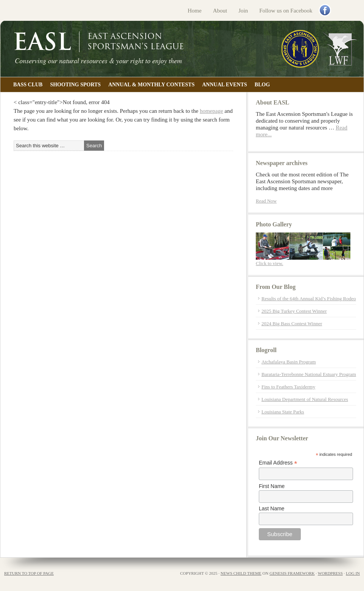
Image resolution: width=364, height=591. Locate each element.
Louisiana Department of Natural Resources (305, 399)
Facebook (325, 11)
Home (195, 11)
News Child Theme (241, 573)
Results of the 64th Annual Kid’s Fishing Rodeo (309, 299)
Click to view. (269, 263)
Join (243, 11)
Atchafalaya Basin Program (289, 362)
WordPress (330, 573)
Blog (262, 85)
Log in (353, 573)
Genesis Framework (292, 573)
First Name (272, 486)
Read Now (266, 201)
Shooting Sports (75, 85)
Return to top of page (29, 573)
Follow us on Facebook (286, 11)
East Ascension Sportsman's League (182, 49)
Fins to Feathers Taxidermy (288, 387)
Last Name (272, 508)
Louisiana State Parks (283, 412)
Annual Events (225, 85)
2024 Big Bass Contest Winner (292, 324)
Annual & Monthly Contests (151, 85)
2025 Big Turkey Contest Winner (294, 311)
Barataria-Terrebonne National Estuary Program (309, 374)
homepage (212, 111)
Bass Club (28, 85)
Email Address (278, 463)
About (220, 11)
